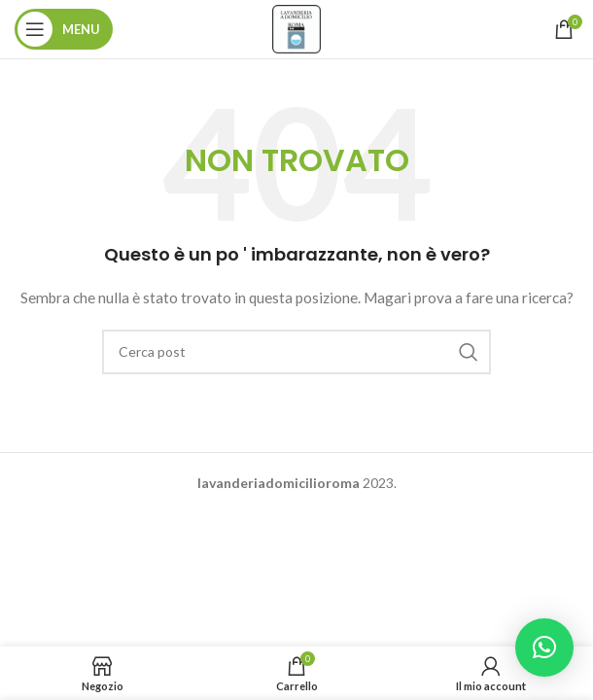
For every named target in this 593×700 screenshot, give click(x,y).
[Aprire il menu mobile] (64, 29)
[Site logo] (296, 28)
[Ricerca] (296, 352)
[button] (544, 647)
